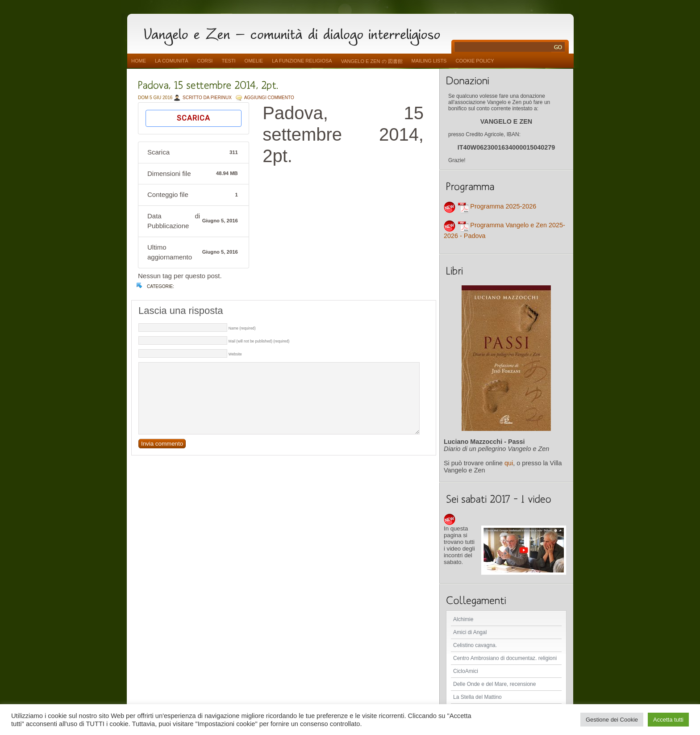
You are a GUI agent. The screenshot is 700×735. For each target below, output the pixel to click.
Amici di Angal (470, 632)
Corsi (205, 61)
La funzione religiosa (302, 61)
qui (509, 463)
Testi (228, 61)
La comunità (172, 61)
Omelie (254, 61)
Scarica (194, 118)
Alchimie (463, 619)
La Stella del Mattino (477, 697)
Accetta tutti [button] (668, 720)
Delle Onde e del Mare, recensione (494, 684)
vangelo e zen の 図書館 (372, 61)
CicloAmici (466, 671)
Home (139, 61)
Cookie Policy (475, 61)
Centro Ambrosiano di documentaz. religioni (505, 658)
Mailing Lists (429, 61)
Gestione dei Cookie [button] (612, 720)
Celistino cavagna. (475, 645)
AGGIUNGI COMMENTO (269, 98)
